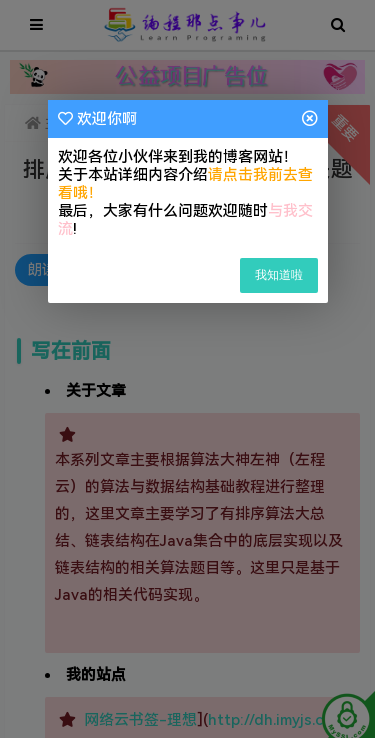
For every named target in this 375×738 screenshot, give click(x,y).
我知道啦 (279, 275)
